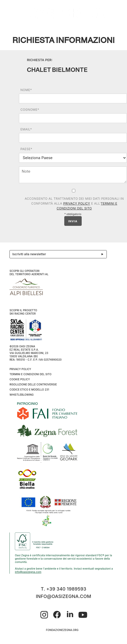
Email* (26, 129)
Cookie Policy (20, 379)
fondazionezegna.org (62, 630)
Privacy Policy (77, 203)
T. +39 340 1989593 (63, 589)
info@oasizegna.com (28, 572)
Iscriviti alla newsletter (59, 254)
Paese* (26, 149)
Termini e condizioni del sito (30, 374)
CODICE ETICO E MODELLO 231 (29, 390)
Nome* (26, 90)
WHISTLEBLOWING (22, 395)
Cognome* (30, 110)
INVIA (73, 221)
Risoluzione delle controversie (33, 384)
